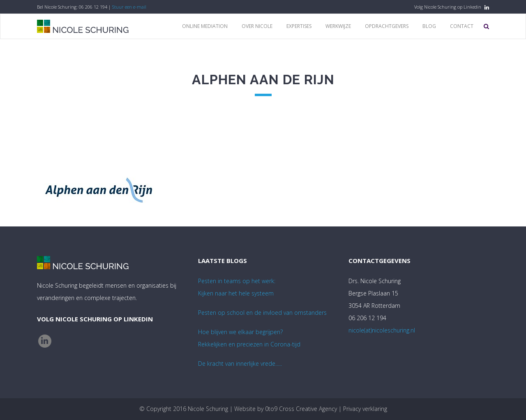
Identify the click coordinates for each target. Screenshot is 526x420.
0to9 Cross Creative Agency (301, 409)
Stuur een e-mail (129, 7)
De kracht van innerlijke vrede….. (240, 363)
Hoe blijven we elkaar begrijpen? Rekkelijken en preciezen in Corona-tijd (249, 338)
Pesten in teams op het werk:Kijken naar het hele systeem (237, 287)
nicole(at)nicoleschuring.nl (382, 330)
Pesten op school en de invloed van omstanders (262, 313)
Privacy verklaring (365, 409)
